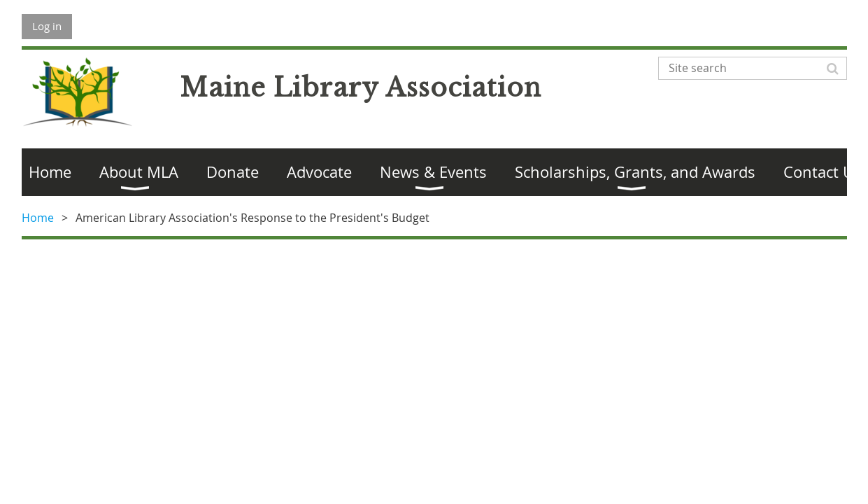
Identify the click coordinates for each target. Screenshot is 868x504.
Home (38, 218)
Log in (47, 26)
